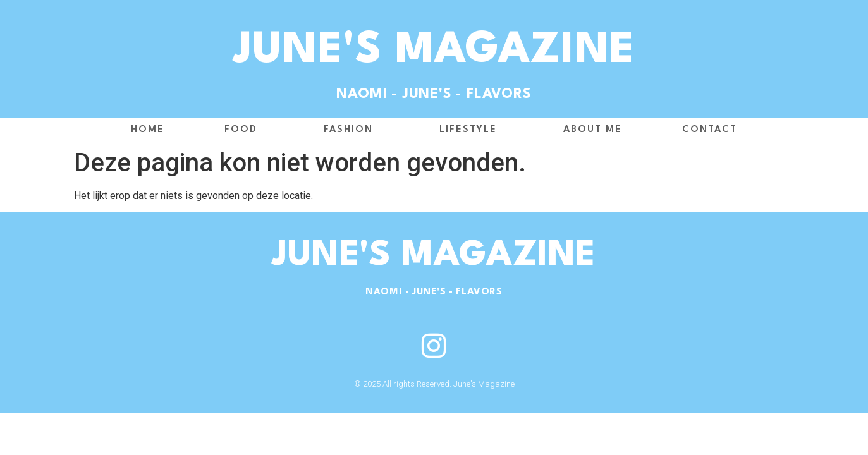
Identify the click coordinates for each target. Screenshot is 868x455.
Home (148, 130)
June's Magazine (434, 51)
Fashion (351, 130)
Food (244, 130)
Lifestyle (471, 130)
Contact (710, 130)
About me (593, 130)
